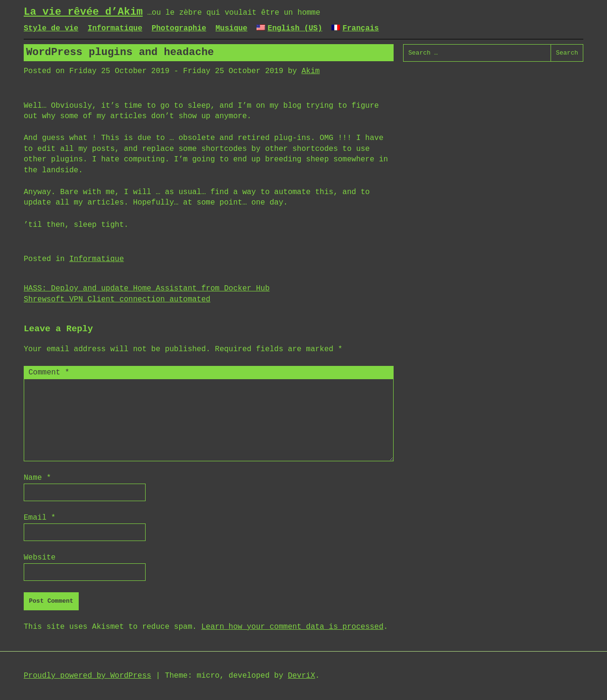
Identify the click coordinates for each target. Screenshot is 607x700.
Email (40, 518)
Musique (231, 28)
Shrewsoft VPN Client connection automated (117, 299)
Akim (311, 71)
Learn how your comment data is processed (292, 627)
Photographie (179, 28)
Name (37, 478)
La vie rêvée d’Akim (83, 12)
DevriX (302, 676)
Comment (49, 373)
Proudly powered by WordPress (87, 676)
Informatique (115, 28)
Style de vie (51, 28)
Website (40, 558)
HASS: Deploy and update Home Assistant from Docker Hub (147, 289)
